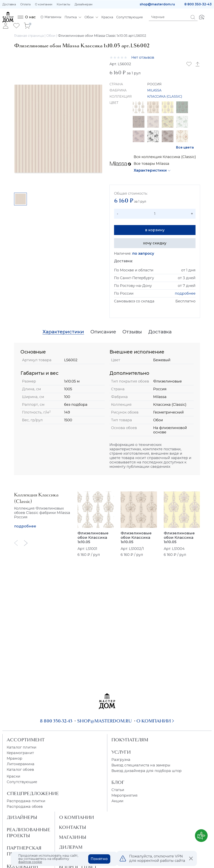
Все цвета (185, 147)
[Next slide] (26, 543)
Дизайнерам (83, 4)
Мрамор (15, 758)
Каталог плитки (22, 747)
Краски (14, 776)
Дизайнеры (22, 817)
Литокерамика (21, 764)
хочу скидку (155, 243)
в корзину (155, 230)
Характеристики (150, 170)
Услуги (121, 752)
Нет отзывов (143, 57)
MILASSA (154, 90)
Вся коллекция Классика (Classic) (165, 157)
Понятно (99, 859)
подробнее (185, 293)
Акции (118, 801)
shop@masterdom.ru (157, 4)
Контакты (63, 4)
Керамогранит (20, 753)
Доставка (9, 4)
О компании (44, 4)
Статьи (118, 790)
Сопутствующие (22, 782)
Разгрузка (121, 760)
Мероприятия (125, 795)
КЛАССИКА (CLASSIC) (165, 97)
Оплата (25, 4)
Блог (118, 782)
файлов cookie (30, 862)
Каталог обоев (20, 770)
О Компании (76, 817)
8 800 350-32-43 (198, 4)
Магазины (73, 837)
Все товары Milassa (152, 164)
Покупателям (130, 740)
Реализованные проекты (29, 833)
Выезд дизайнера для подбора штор (147, 771)
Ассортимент (26, 740)
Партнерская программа (24, 851)
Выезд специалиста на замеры (141, 765)
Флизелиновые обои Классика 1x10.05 (93, 538)
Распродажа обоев (25, 807)
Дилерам (71, 847)
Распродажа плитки (26, 801)
